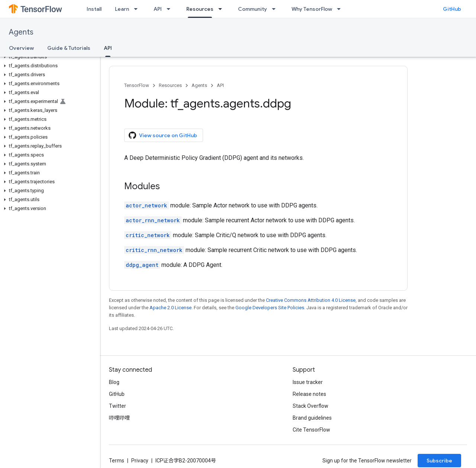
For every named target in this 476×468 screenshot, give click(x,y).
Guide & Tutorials (69, 48)
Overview (21, 48)
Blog (114, 382)
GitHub (452, 9)
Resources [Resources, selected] (200, 9)
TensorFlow (137, 85)
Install (94, 9)
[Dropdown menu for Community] (276, 9)
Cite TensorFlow (311, 430)
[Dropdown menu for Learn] (138, 9)
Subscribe (439, 461)
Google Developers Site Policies (270, 308)
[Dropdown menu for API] (171, 9)
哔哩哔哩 (119, 418)
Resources (170, 85)
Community (253, 9)
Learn (122, 9)
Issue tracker (308, 382)
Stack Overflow (311, 406)
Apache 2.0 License (171, 308)
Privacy (140, 461)
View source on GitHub (163, 135)
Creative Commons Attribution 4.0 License (311, 300)
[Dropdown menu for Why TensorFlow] (341, 9)
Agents (21, 32)
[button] (49, 57)
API (158, 9)
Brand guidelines (312, 418)
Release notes (309, 394)
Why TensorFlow (312, 9)
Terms (117, 461)
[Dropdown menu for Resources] (222, 9)
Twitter (118, 406)
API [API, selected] (108, 48)
